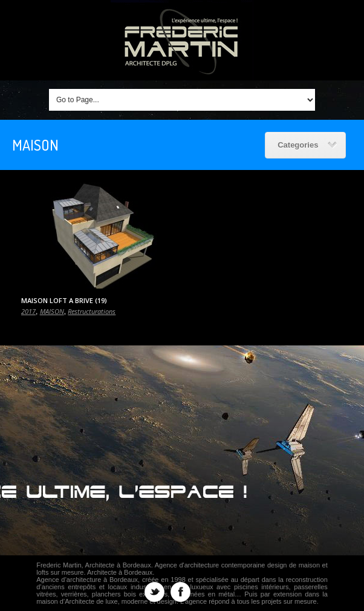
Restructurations (92, 311)
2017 (28, 311)
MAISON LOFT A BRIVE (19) (64, 300)
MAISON (52, 311)
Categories (307, 145)
